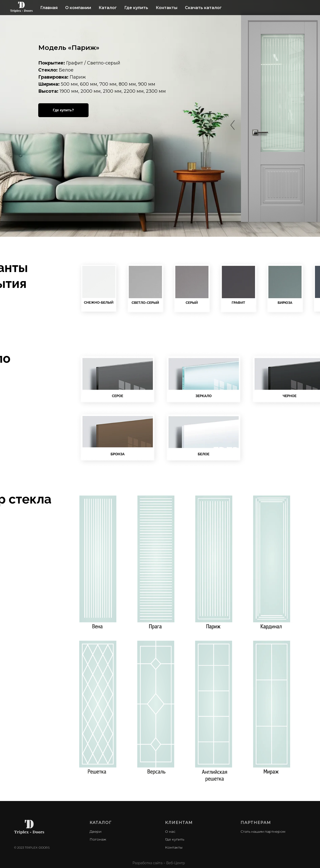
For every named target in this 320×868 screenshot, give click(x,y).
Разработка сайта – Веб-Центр (159, 863)
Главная (49, 8)
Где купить (136, 8)
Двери (95, 831)
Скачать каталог (203, 8)
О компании (78, 8)
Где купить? (63, 110)
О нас (170, 831)
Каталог (108, 8)
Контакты (167, 8)
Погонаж (98, 839)
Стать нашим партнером (263, 831)
